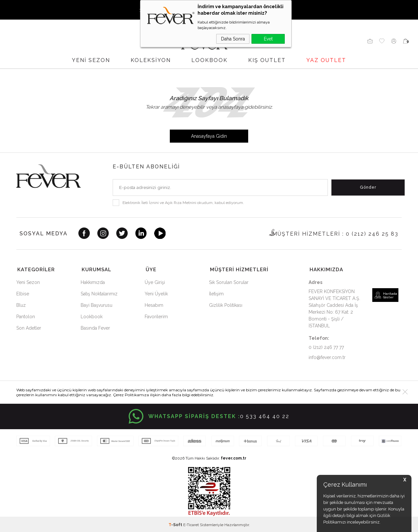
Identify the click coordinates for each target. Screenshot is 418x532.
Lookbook (92, 316)
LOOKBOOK (209, 60)
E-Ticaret (191, 524)
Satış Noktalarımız (99, 293)
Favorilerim (156, 316)
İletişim (216, 293)
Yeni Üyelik (156, 293)
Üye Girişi (155, 281)
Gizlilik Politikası (226, 304)
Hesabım (154, 304)
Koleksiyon (151, 60)
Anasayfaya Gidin (209, 136)
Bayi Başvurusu (96, 304)
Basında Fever (95, 327)
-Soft (176, 524)
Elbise (23, 293)
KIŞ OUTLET (267, 60)
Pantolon (26, 316)
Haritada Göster (390, 294)
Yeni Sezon (28, 281)
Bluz (21, 304)
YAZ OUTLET (326, 60)
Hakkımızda (93, 281)
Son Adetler (29, 327)
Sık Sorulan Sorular (229, 281)
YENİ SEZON (91, 60)
